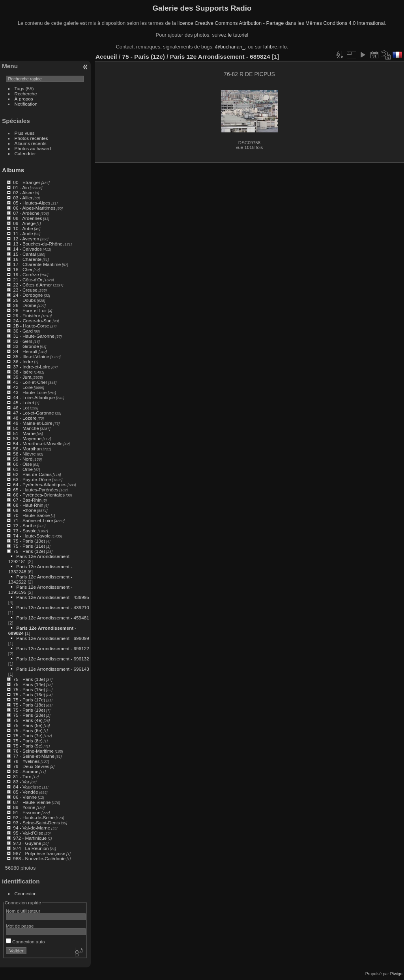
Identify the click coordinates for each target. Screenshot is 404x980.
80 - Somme (26, 771)
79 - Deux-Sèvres (31, 766)
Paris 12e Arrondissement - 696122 (52, 648)
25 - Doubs (24, 300)
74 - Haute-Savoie (32, 536)
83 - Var (21, 782)
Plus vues (25, 133)
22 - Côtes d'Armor (32, 285)
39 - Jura (22, 377)
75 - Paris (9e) (28, 746)
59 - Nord (23, 459)
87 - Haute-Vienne (32, 802)
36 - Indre (23, 362)
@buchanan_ (230, 47)
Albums (13, 170)
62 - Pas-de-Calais (32, 474)
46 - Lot (21, 408)
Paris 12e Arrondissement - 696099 (52, 638)
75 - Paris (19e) (29, 710)
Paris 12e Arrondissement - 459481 (52, 618)
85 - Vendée (25, 792)
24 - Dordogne (28, 295)
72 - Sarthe (24, 525)
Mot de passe (20, 926)
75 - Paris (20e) (29, 715)
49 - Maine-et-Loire (33, 423)
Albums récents (31, 143)
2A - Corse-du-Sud (32, 321)
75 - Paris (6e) (28, 730)
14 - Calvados (27, 249)
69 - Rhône (24, 510)
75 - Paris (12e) (29, 551)
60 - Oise (22, 464)
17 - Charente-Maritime (37, 264)
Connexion (26, 894)
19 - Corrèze (26, 274)
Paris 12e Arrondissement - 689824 (220, 57)
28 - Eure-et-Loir (30, 310)
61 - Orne (23, 469)
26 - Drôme (25, 305)
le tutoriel (238, 35)
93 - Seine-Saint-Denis (36, 823)
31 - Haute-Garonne (34, 336)
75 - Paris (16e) (29, 695)
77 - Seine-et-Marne (34, 756)
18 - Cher (23, 269)
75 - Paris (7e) (28, 735)
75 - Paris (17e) (29, 700)
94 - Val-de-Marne (32, 828)
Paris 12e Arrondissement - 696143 (52, 669)
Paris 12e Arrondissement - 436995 (52, 597)
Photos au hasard (33, 148)
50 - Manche (26, 428)
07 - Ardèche (26, 213)
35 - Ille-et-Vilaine (31, 356)
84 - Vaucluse (27, 787)
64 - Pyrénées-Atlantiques (40, 484)
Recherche (26, 94)
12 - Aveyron (26, 239)
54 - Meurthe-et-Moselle (38, 444)
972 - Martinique (30, 838)
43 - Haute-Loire (30, 392)
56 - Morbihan (27, 449)
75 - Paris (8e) (28, 741)
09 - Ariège (24, 223)
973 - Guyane (27, 843)
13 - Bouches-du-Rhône (38, 244)
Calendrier (25, 153)
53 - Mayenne (27, 438)
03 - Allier (23, 198)
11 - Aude (23, 233)
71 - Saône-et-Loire (33, 520)
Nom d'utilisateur (23, 911)
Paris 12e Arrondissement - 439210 (52, 607)
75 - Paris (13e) (29, 679)
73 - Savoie (25, 531)
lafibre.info (275, 47)
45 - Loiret (23, 403)
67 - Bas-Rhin (27, 500)
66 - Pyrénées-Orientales (39, 495)
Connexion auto (25, 942)
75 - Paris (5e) (28, 725)
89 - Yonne (24, 807)
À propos (24, 99)
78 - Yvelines (26, 761)
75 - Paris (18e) (29, 705)
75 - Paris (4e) (28, 720)
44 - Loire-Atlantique (34, 397)
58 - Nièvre (24, 454)
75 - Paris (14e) (29, 684)
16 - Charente (27, 259)
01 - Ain (21, 187)
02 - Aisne (23, 192)
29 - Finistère (27, 315)
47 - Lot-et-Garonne (33, 413)
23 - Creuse (25, 290)
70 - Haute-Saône (31, 515)
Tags (20, 88)
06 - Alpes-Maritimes (34, 208)
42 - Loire (23, 387)
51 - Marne (24, 433)
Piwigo (396, 974)
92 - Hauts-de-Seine (34, 817)
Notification (26, 104)
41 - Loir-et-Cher (30, 382)
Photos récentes (31, 138)
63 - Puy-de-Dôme (32, 479)
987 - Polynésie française (39, 853)
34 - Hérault (25, 351)
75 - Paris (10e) (29, 541)
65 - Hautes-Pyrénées (36, 490)
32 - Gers (23, 341)
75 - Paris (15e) (29, 689)
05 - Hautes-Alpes (32, 203)
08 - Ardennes (27, 218)
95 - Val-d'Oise (28, 833)
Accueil (106, 57)
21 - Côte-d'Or (28, 280)
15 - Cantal (24, 254)
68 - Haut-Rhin (28, 505)
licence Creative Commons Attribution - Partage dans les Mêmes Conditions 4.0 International (281, 23)
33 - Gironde (26, 346)
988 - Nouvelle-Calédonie (39, 858)
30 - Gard (23, 331)
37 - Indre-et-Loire (32, 367)
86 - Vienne (25, 797)
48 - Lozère (25, 418)
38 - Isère (23, 372)
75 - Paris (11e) (29, 546)
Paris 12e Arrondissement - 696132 (52, 659)
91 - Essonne (27, 812)
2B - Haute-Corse (31, 326)
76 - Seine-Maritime (33, 751)
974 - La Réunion (31, 848)
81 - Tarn (22, 776)
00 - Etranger (27, 182)
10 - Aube (23, 228)
